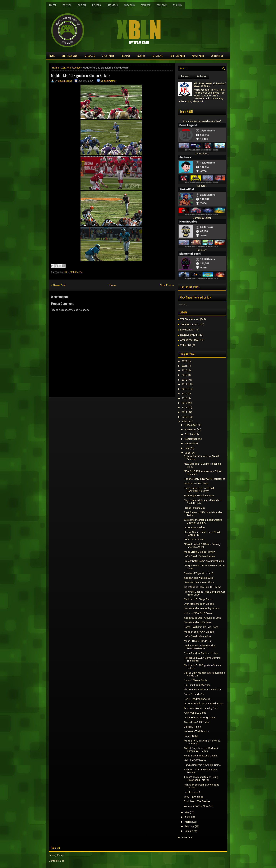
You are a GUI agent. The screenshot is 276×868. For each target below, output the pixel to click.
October (189, 434)
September (191, 439)
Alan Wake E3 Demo (195, 713)
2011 (184, 412)
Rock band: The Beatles (197, 801)
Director (202, 186)
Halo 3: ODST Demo (195, 760)
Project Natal (191, 736)
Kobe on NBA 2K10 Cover (198, 613)
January (189, 831)
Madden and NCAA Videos (199, 632)
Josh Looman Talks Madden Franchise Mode (200, 647)
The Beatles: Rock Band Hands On (203, 690)
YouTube (67, 5)
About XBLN (198, 56)
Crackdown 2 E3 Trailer (197, 722)
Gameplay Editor (202, 218)
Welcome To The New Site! (199, 806)
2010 (184, 417)
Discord (97, 5)
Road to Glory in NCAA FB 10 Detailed (205, 479)
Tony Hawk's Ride (194, 797)
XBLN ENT (186, 345)
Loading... (183, 304)
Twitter (82, 5)
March (188, 822)
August (189, 443)
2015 (184, 394)
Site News (158, 56)
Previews (126, 56)
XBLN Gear (162, 5)
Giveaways (90, 56)
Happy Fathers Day (194, 508)
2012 (184, 407)
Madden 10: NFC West (196, 483)
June (187, 453)
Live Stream (108, 56)
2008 (184, 837)
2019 (184, 375)
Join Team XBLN (177, 56)
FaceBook (146, 5)
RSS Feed (177, 5)
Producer (202, 250)
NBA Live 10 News (194, 540)
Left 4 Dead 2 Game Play (197, 636)
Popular (185, 76)
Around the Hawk (190, 340)
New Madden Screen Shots (199, 582)
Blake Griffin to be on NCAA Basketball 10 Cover (199, 489)
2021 (184, 366)
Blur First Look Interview (197, 685)
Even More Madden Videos (199, 604)
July (187, 448)
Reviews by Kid (189, 335)
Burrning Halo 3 (192, 727)
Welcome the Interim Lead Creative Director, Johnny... (203, 521)
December (191, 425)
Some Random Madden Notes (201, 653)
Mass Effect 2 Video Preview (200, 552)
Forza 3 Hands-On (194, 694)
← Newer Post (58, 285)
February (190, 826)
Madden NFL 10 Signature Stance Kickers (81, 75)
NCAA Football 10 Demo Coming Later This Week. (202, 546)
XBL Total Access (71, 68)
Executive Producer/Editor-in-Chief (202, 121)
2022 (184, 361)
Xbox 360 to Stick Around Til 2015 (203, 618)
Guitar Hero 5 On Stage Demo (200, 717)
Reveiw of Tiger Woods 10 (199, 573)
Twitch (53, 5)
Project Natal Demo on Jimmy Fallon (204, 561)
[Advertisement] (94, 406)
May (187, 812)
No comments (108, 81)
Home (52, 56)
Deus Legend (65, 81)
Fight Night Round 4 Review (199, 496)
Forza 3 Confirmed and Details (201, 756)
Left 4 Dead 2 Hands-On (197, 699)
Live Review (187, 330)
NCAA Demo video (194, 527)
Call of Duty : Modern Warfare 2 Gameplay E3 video (201, 750)
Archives (201, 76)
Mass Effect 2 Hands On (197, 641)
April (187, 817)
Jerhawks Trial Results (196, 731)
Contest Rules (57, 861)
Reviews (141, 56)
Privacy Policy (56, 855)
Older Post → (167, 285)
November (191, 430)
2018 (184, 380)
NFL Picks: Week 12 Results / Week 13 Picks (210, 85)
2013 (184, 403)
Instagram (113, 5)
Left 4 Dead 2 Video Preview (199, 556)
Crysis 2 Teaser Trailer (196, 680)
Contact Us (217, 56)
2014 (184, 398)
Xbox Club (129, 5)
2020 (184, 370)
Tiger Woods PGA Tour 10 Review (202, 587)
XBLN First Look (189, 324)
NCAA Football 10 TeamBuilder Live (203, 704)
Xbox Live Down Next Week (199, 578)
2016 (184, 389)
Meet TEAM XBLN (70, 56)
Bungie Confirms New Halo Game (202, 765)
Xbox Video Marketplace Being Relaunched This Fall (201, 778)
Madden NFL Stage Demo (198, 599)
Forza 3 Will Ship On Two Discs (201, 627)
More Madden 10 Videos (198, 622)
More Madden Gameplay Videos (202, 608)
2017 (184, 384)
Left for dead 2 (192, 792)
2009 (184, 421)
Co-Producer (202, 154)
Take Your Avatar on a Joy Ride (201, 708)
